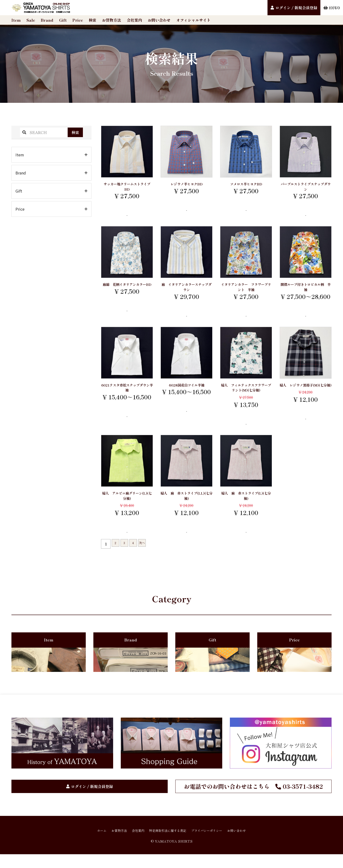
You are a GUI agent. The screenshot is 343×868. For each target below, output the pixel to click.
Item (16, 20)
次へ (149, 554)
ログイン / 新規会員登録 (296, 8)
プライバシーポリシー (214, 844)
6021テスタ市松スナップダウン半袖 (127, 394)
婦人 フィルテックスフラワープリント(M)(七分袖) (246, 394)
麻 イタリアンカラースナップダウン (187, 291)
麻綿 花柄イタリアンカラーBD (127, 291)
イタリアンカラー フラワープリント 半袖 (246, 291)
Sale (31, 20)
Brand (47, 20)
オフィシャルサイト (193, 20)
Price (78, 20)
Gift (63, 20)
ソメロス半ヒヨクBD (246, 184)
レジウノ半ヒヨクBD (187, 184)
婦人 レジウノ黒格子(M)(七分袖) (306, 394)
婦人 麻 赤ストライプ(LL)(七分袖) (187, 505)
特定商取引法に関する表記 (167, 844)
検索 (92, 20)
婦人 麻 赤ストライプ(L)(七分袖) (246, 505)
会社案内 (134, 20)
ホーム (87, 844)
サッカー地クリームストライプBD (127, 188)
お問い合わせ (159, 20)
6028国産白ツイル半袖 (187, 391)
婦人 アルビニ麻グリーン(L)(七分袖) (127, 505)
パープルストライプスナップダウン (306, 188)
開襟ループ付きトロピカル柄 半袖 (306, 291)
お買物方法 (111, 20)
